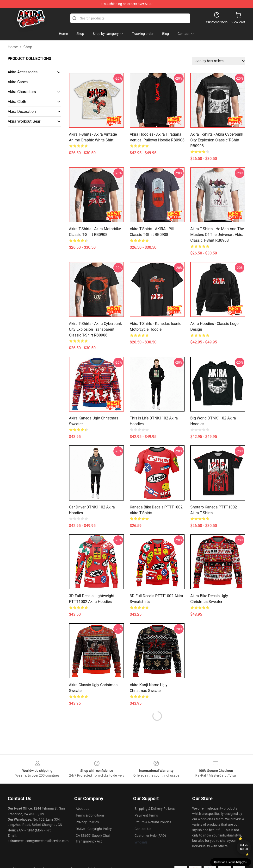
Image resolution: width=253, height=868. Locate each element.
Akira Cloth (17, 102)
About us (82, 809)
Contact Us (143, 829)
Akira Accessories (23, 72)
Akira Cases (18, 82)
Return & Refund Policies (153, 822)
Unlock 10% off (244, 847)
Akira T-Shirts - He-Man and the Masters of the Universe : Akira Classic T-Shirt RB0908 (217, 235)
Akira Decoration (22, 111)
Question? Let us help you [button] (231, 862)
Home (13, 47)
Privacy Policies (87, 822)
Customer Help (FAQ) (150, 836)
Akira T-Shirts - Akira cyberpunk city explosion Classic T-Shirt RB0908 (217, 140)
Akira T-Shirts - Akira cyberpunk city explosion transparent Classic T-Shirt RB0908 (95, 329)
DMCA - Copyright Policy (94, 829)
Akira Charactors (22, 92)
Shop (28, 47)
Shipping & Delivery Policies (155, 809)
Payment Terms (146, 815)
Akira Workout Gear (24, 121)
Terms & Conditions (90, 815)
